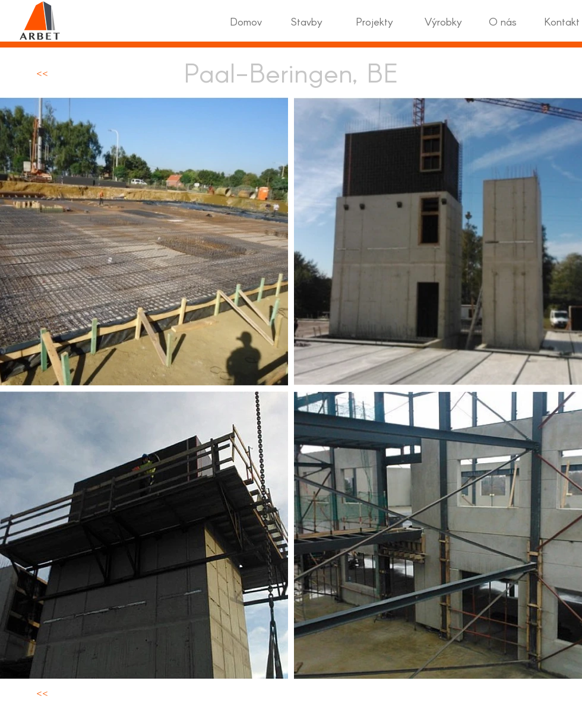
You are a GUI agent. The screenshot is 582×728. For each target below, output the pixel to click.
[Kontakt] (562, 22)
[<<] (42, 72)
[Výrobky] (443, 22)
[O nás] (502, 22)
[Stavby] (307, 22)
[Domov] (246, 22)
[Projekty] (374, 22)
